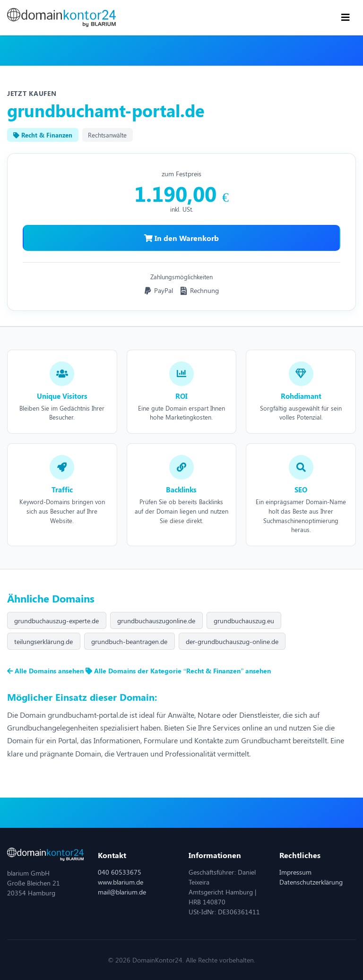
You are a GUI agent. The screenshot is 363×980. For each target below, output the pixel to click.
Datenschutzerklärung (311, 882)
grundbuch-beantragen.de (129, 641)
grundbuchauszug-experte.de (56, 621)
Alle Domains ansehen (46, 671)
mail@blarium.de (122, 892)
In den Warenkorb (181, 238)
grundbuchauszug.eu (244, 621)
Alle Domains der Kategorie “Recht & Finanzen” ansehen (178, 671)
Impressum (295, 872)
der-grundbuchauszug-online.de (232, 641)
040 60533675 (120, 872)
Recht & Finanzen (43, 135)
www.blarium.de (121, 882)
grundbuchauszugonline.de (156, 621)
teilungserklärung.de (43, 641)
